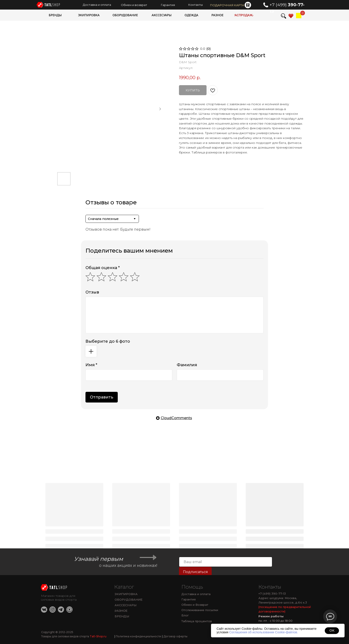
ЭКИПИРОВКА (126, 594)
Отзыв (92, 292)
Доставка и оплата (196, 594)
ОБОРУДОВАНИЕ (129, 600)
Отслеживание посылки (200, 610)
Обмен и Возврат (195, 605)
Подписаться (195, 572)
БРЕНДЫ (122, 616)
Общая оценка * (103, 268)
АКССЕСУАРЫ (126, 605)
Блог (185, 615)
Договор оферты (175, 636)
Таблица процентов (197, 621)
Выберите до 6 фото (108, 341)
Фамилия (187, 365)
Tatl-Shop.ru (98, 636)
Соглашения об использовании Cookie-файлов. (264, 632)
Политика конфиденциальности (138, 636)
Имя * (91, 365)
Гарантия (189, 599)
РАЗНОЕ (121, 611)
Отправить (102, 397)
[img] (299, 16)
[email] (226, 562)
